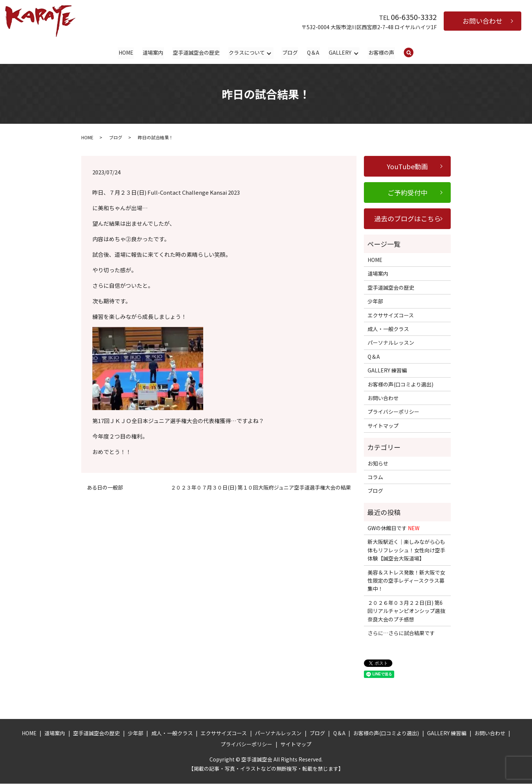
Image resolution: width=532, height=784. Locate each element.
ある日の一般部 (105, 488)
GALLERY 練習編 (387, 371)
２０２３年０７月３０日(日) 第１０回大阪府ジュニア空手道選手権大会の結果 (261, 488)
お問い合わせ (482, 21)
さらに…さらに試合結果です (401, 633)
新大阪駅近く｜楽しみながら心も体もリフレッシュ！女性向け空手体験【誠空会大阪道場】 (406, 550)
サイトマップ (383, 426)
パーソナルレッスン (391, 343)
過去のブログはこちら (407, 219)
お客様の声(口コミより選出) (400, 384)
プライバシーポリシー (393, 412)
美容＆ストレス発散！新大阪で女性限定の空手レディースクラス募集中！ (406, 581)
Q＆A (313, 52)
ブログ (290, 52)
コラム (375, 477)
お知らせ (378, 463)
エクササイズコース (391, 315)
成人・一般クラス (388, 329)
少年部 (375, 301)
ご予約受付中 (407, 192)
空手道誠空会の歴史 (196, 52)
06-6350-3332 (414, 17)
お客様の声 (381, 52)
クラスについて (247, 52)
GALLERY (340, 52)
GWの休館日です (393, 528)
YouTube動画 (407, 166)
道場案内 (153, 52)
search (413, 53)
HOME (126, 52)
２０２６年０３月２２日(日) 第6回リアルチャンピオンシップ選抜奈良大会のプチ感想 (406, 611)
